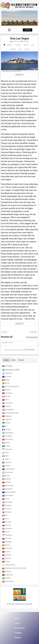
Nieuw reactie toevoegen (32, 337)
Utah (20, 49)
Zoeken (27, 30)
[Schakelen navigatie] (9, 30)
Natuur (26, 45)
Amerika (9, 45)
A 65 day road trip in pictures (19, 604)
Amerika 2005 (16, 41)
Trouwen (13, 49)
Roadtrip (18, 45)
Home (17, 618)
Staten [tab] (13, 360)
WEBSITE (19, 75)
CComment (30, 350)
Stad (33, 45)
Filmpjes (18, 633)
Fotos (17, 623)
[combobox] (18, 30)
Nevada (27, 49)
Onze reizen (19, 628)
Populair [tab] (21, 360)
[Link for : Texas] (20, 18)
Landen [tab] (6, 360)
